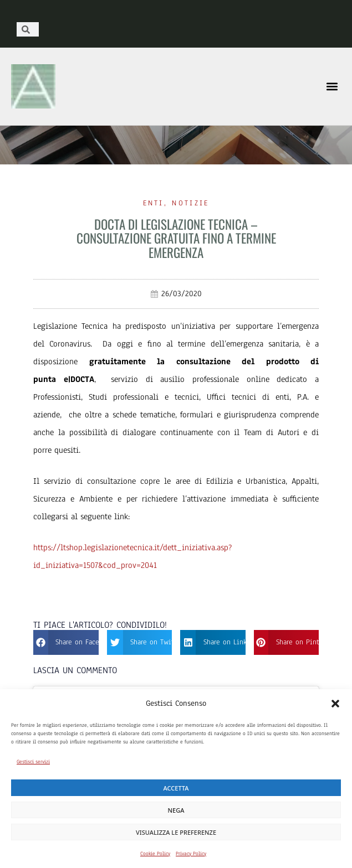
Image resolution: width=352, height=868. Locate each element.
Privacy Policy (191, 853)
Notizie (190, 203)
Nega (176, 810)
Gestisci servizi (33, 761)
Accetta (176, 788)
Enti (154, 203)
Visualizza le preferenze (176, 832)
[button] (335, 704)
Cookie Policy (155, 853)
